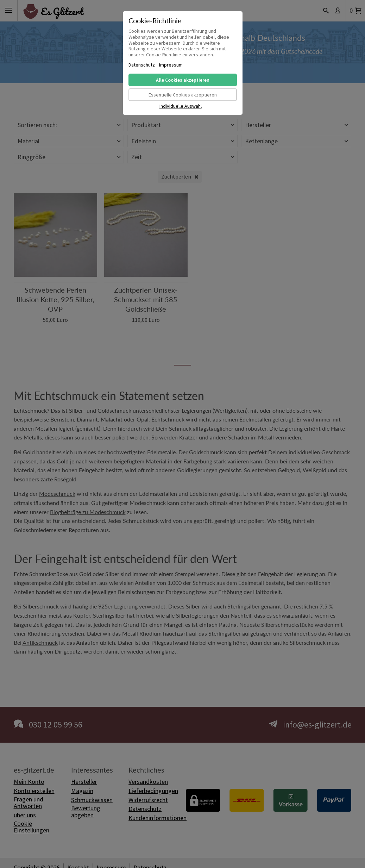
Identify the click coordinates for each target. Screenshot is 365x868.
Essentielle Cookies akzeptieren (183, 95)
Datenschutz (142, 65)
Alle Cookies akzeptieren (183, 80)
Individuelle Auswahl (181, 106)
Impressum (171, 65)
